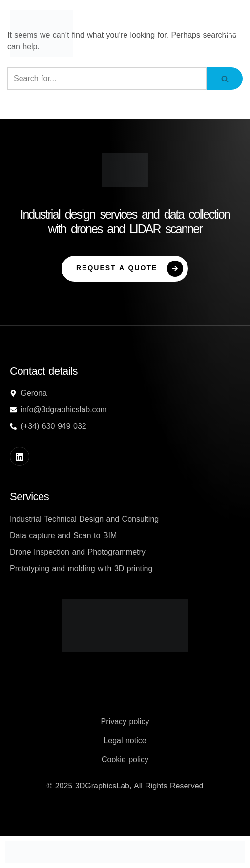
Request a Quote (130, 269)
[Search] (107, 79)
